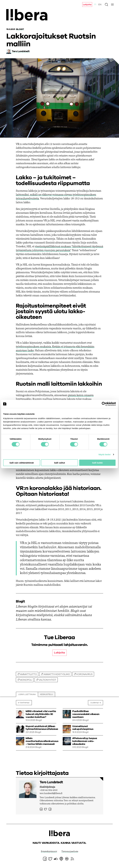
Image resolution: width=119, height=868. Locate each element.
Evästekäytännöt (49, 852)
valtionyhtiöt (47, 680)
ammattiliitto (28, 674)
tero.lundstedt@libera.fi (51, 794)
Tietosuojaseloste (70, 852)
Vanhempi (25, 703)
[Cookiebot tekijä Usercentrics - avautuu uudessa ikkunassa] (104, 404)
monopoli (26, 680)
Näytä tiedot (105, 454)
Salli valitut (59, 463)
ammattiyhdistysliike (57, 674)
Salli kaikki (97, 463)
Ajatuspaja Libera (29, 15)
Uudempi (94, 703)
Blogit (20, 29)
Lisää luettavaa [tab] (27, 694)
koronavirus (84, 674)
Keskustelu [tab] (46, 694)
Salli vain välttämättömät (22, 463)
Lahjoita (87, 5)
